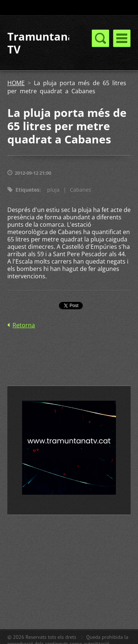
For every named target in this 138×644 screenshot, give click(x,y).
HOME (16, 83)
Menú (122, 38)
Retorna (24, 325)
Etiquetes (27, 190)
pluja (53, 190)
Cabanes (81, 190)
